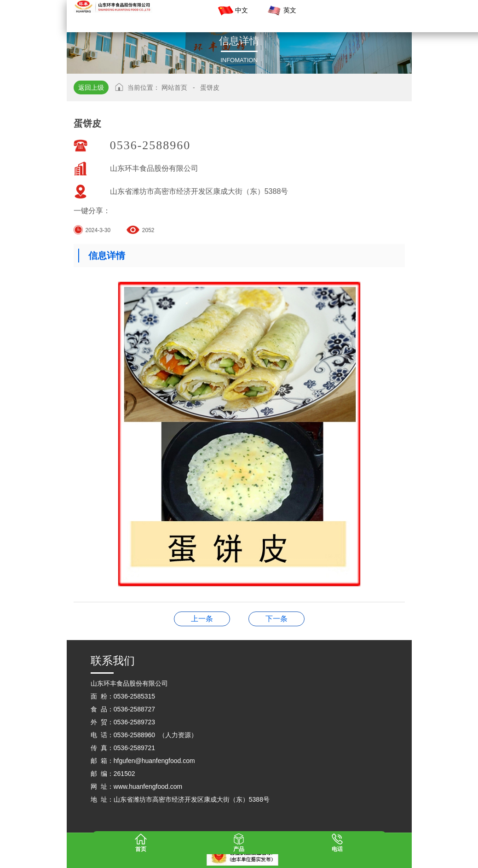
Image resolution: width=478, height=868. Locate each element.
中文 (232, 11)
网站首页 (174, 87)
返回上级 (91, 87)
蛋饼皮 (210, 87)
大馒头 (202, 619)
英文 (281, 11)
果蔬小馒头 (276, 619)
